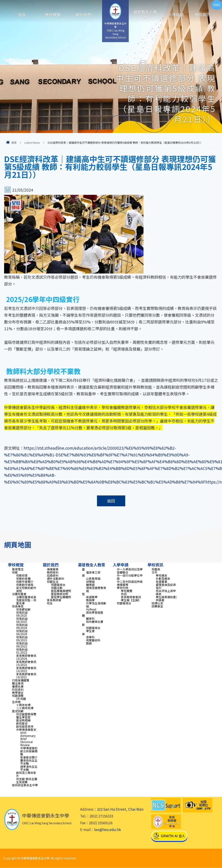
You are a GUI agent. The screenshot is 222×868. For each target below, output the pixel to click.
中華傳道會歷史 (26, 729)
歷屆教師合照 (60, 594)
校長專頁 (18, 606)
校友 (50, 603)
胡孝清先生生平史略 (29, 768)
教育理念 (18, 569)
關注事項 (18, 683)
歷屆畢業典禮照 (61, 591)
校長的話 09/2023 (22, 639)
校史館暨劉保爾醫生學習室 (26, 716)
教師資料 (53, 572)
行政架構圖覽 (21, 680)
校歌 (15, 572)
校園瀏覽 (18, 696)
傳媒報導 (53, 569)
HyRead (91, 609)
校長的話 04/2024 (22, 632)
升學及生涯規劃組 (96, 605)
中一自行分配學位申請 (130, 577)
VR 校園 (21, 699)
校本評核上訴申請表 (166, 592)
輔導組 (90, 585)
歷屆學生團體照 (61, 597)
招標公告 (157, 603)
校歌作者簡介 (25, 582)
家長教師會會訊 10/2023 (26, 663)
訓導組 (90, 582)
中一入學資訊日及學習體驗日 (130, 571)
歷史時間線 (23, 720)
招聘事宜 (157, 606)
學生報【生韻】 (131, 600)
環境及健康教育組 (96, 589)
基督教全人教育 (145, 14)
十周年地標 (23, 705)
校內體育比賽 (95, 622)
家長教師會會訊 (131, 597)
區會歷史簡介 (29, 757)
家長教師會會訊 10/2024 (26, 657)
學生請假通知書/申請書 (166, 598)
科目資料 (18, 689)
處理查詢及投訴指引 (166, 586)
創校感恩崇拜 (25, 726)
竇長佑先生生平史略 (29, 762)
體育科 (90, 619)
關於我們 (83, 14)
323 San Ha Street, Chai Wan (120, 809)
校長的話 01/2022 (22, 651)
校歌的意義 (23, 578)
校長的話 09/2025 (22, 614)
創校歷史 (22, 723)
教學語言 (18, 693)
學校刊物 (123, 588)
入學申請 (176, 14)
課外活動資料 (56, 578)
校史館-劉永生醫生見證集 (27, 780)
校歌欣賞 (22, 575)
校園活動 (57, 588)
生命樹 (16, 702)
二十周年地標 (25, 708)
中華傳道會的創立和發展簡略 (29, 751)
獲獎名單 (18, 686)
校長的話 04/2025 (22, 620)
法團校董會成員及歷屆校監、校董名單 (26, 600)
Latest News (32, 143)
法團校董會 (19, 594)
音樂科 (90, 637)
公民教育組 (93, 578)
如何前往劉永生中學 (25, 785)
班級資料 (53, 575)
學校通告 (162, 575)
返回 (111, 501)
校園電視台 (58, 585)
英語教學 (92, 597)
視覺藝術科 (93, 640)
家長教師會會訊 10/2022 (26, 669)
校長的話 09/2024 (22, 626)
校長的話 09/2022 (22, 645)
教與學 (90, 600)
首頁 (22, 14)
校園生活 (53, 582)
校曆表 (156, 569)
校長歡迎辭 (23, 609)
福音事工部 (93, 572)
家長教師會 (54, 600)
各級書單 (162, 582)
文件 (155, 572)
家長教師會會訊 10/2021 (26, 676)
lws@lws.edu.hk (108, 830)
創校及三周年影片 (26, 774)
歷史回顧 (18, 711)
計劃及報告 (163, 578)
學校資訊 (202, 14)
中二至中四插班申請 (130, 582)
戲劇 (89, 643)
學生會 (90, 631)
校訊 (124, 594)
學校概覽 (53, 14)
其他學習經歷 (95, 612)
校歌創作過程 (25, 585)
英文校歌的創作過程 (26, 589)
